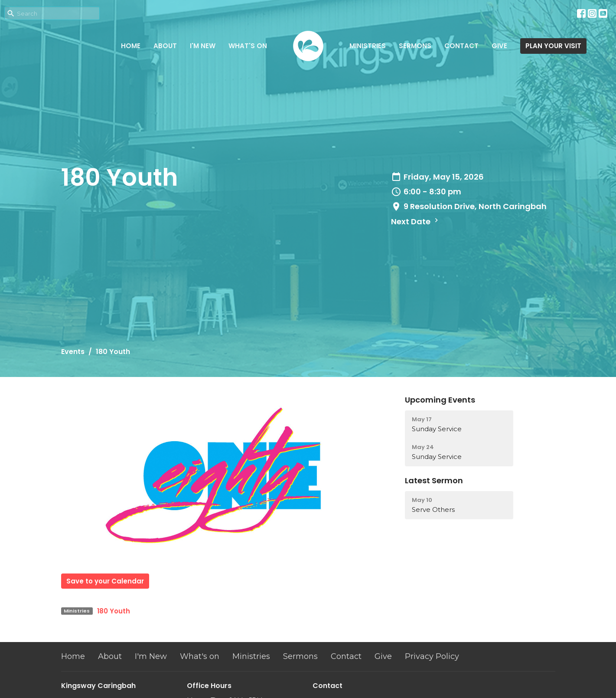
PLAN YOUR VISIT (553, 46)
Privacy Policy (432, 656)
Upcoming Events (440, 400)
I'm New (203, 46)
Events (73, 352)
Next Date (416, 221)
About (165, 46)
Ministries (368, 46)
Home (131, 46)
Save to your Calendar (105, 581)
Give (499, 46)
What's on (248, 46)
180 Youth (114, 611)
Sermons (415, 46)
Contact (461, 46)
